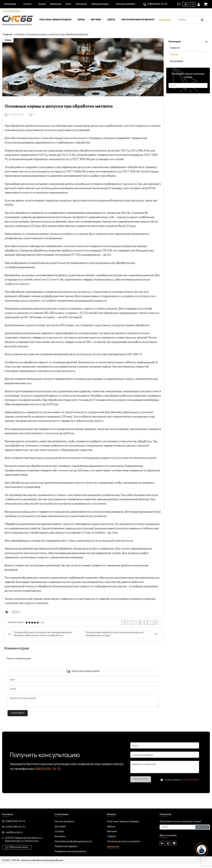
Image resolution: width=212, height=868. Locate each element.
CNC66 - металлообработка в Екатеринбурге (37, 860)
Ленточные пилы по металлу (124, 842)
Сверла (112, 836)
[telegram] (174, 843)
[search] (191, 20)
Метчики (112, 832)
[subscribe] (188, 85)
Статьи (8, 40)
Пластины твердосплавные (123, 822)
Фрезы (111, 827)
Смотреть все (165, 20)
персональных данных (191, 780)
